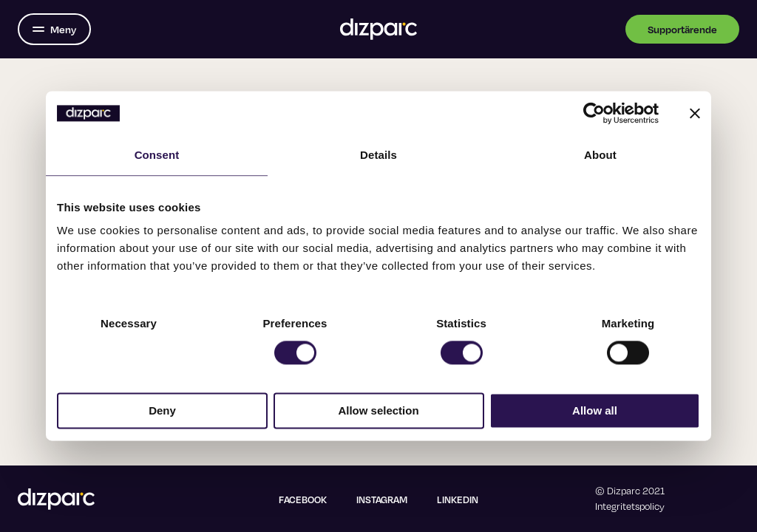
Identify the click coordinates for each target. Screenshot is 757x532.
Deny (162, 411)
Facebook (303, 499)
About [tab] (600, 155)
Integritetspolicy (630, 506)
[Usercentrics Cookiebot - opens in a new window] (594, 113)
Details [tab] (378, 155)
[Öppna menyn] (54, 29)
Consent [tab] (157, 155)
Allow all (595, 411)
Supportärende (682, 29)
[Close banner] (695, 113)
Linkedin (458, 499)
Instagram (382, 499)
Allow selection (378, 411)
